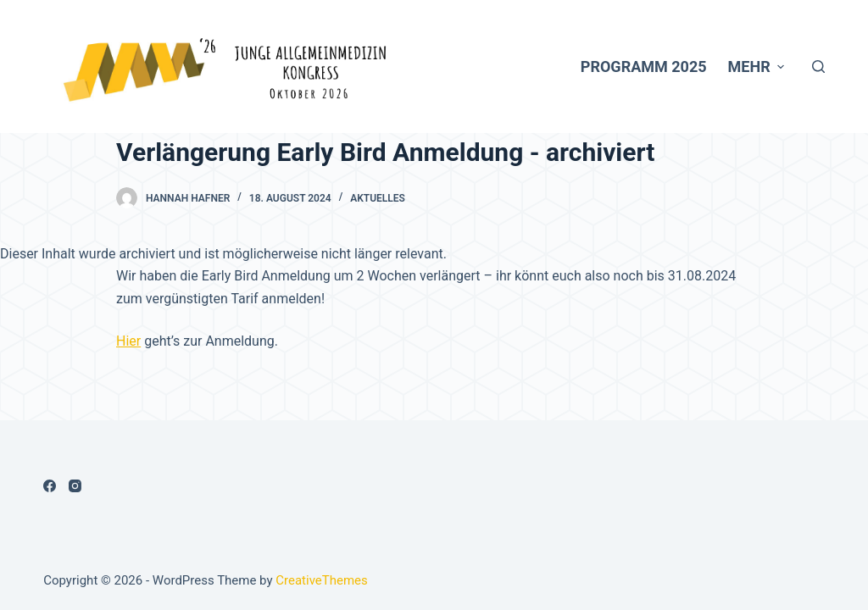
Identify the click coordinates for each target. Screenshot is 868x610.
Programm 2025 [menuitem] (644, 67)
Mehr (759, 67)
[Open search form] (818, 67)
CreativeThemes (322, 580)
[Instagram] (75, 486)
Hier (128, 341)
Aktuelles (378, 198)
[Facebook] (50, 486)
